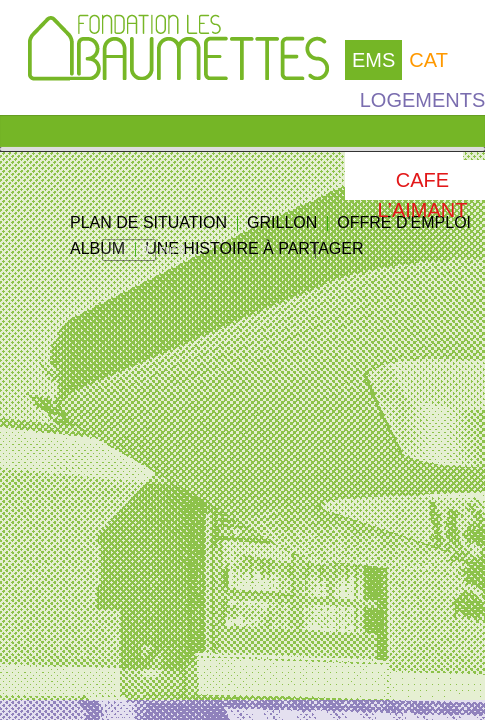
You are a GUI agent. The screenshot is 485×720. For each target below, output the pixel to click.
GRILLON (282, 222)
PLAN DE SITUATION (148, 222)
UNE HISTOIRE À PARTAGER (254, 248)
